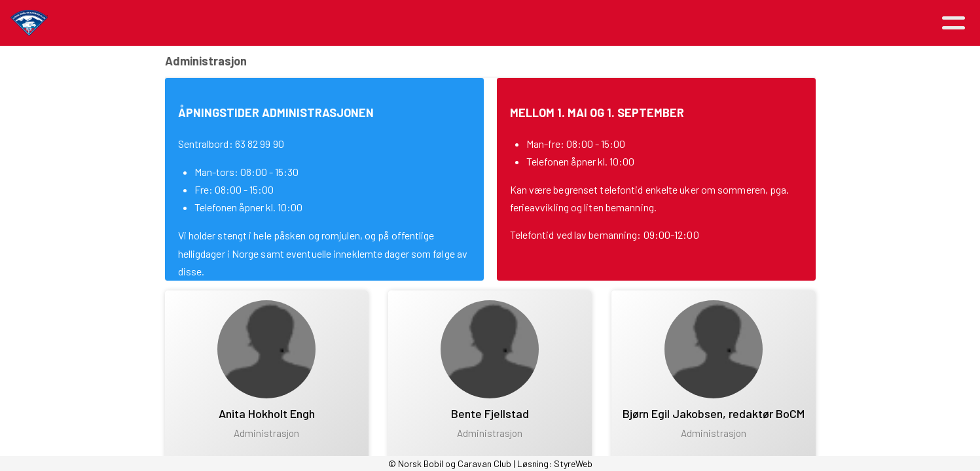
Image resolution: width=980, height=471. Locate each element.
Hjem (217, 23)
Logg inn (786, 23)
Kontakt (707, 23)
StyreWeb (573, 463)
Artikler (272, 23)
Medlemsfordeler (534, 23)
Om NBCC (439, 23)
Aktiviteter (353, 23)
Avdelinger (629, 23)
